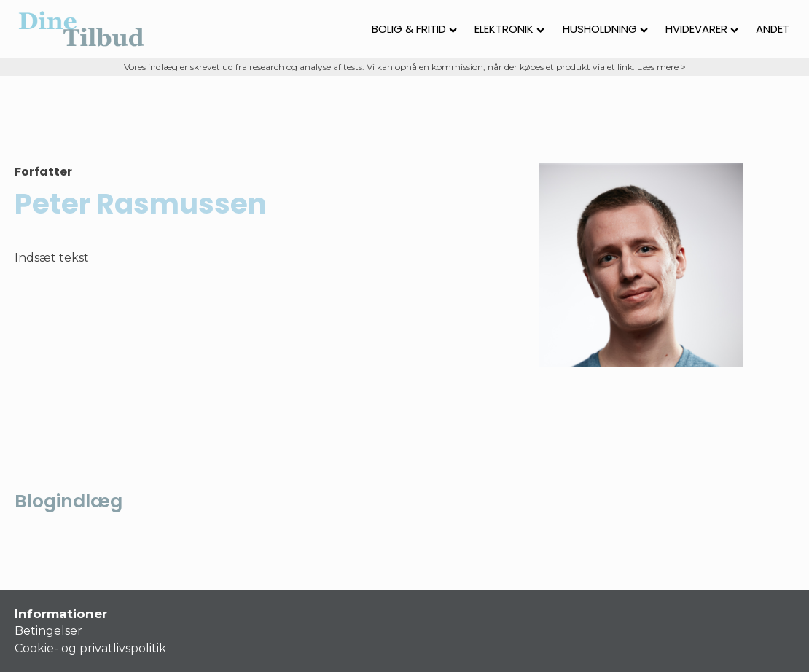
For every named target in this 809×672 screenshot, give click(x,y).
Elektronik (509, 29)
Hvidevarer (702, 29)
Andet (773, 29)
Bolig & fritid (414, 29)
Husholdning (605, 29)
